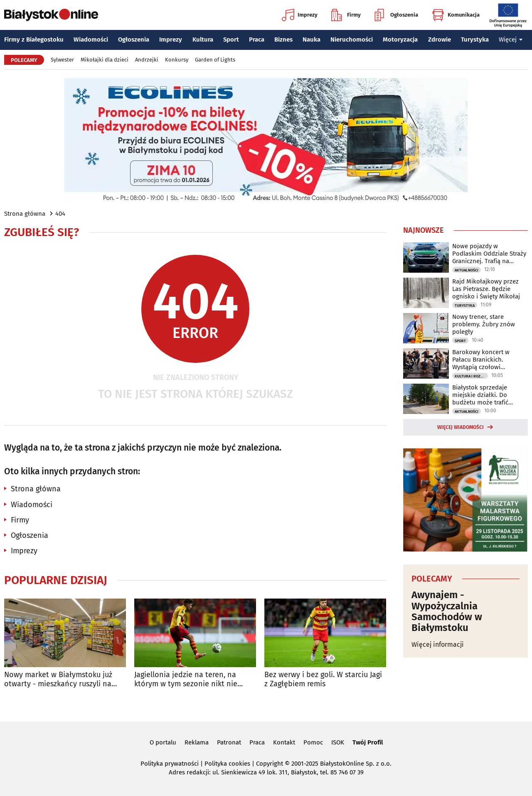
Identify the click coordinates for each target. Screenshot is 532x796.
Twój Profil (368, 742)
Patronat (229, 742)
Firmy (346, 15)
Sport (231, 39)
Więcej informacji (438, 644)
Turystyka (475, 39)
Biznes (283, 39)
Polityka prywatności (170, 764)
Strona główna (25, 214)
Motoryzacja (400, 39)
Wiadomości (91, 39)
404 (60, 214)
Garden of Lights (215, 60)
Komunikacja (456, 15)
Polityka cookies (227, 764)
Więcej (511, 39)
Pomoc (313, 742)
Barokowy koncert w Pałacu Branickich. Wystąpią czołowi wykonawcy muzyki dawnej (490, 360)
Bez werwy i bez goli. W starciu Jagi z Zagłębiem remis (323, 679)
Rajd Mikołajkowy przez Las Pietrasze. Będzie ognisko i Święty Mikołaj (486, 289)
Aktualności (467, 270)
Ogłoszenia (396, 15)
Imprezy (300, 15)
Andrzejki (147, 60)
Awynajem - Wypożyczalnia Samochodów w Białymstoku (447, 611)
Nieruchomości (352, 39)
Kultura (203, 39)
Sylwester (62, 60)
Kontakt (284, 742)
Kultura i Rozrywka (471, 376)
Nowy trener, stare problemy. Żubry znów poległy (484, 324)
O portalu (163, 742)
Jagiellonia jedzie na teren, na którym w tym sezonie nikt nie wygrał (186, 679)
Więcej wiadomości (461, 427)
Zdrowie (440, 39)
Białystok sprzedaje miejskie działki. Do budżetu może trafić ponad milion (480, 395)
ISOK (338, 742)
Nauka (312, 39)
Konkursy (177, 60)
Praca (257, 39)
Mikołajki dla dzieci (105, 60)
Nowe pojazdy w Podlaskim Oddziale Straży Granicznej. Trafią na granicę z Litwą (489, 254)
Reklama (197, 742)
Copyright (270, 764)
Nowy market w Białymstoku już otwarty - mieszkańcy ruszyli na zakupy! (58, 679)
